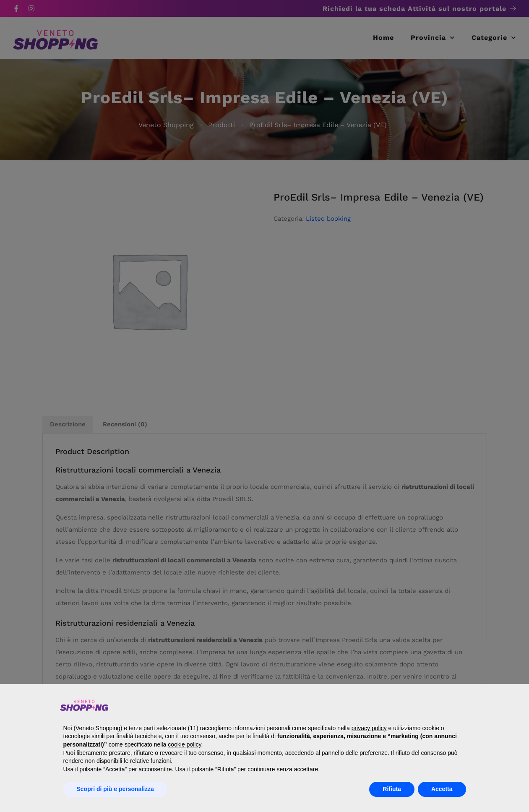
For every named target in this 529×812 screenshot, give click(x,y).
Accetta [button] (442, 789)
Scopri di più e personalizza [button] (115, 789)
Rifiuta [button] (392, 789)
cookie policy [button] (184, 744)
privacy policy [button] (369, 728)
